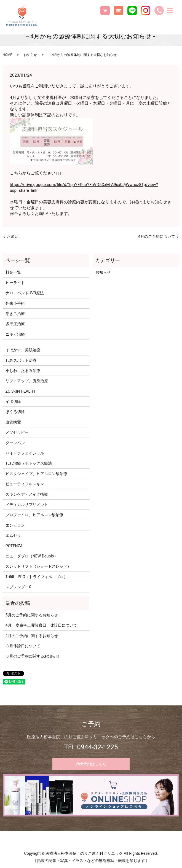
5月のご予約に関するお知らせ (32, 615)
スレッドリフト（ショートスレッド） (38, 566)
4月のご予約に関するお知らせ (32, 636)
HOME (7, 55)
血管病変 (13, 422)
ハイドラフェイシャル (25, 453)
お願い (13, 236)
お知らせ (30, 55)
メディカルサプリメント (27, 505)
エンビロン (15, 525)
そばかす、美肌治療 (23, 350)
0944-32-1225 (97, 747)
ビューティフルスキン (25, 484)
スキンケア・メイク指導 (27, 494)
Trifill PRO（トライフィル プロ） (37, 577)
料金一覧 (13, 272)
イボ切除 (13, 401)
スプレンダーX (18, 587)
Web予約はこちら (91, 764)
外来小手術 (15, 303)
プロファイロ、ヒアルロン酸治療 (34, 515)
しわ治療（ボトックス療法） (31, 463)
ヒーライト (15, 283)
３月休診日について (23, 646)
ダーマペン (15, 443)
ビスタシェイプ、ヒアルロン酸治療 (36, 474)
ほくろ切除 (15, 412)
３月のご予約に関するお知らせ (33, 656)
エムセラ (13, 535)
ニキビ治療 (15, 334)
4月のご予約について (157, 236)
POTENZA (14, 546)
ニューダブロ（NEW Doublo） (32, 556)
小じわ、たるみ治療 (23, 371)
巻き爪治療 (15, 314)
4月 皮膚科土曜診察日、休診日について (41, 625)
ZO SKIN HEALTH (20, 391)
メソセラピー (17, 432)
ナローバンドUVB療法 (25, 293)
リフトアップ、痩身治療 (27, 381)
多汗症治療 (15, 324)
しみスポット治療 (21, 360)
